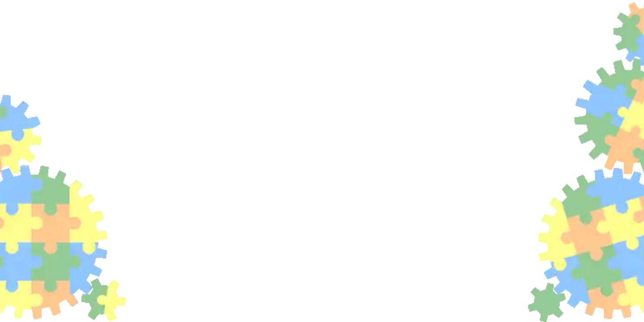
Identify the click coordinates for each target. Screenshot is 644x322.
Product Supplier (69, 72)
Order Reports (69, 161)
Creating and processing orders (98, 143)
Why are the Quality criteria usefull (100, 224)
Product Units (68, 206)
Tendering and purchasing (82, 54)
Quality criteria (67, 215)
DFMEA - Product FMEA (79, 233)
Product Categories (73, 80)
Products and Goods (74, 188)
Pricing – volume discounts (87, 179)
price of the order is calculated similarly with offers (448, 174)
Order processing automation (508, 132)
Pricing (55, 170)
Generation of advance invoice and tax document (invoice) (550, 121)
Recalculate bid (71, 125)
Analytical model (69, 63)
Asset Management (80, 26)
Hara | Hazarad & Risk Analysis (90, 241)
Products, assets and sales (82, 45)
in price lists (424, 192)
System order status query (86, 152)
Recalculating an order (498, 111)
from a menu (331, 104)
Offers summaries (75, 116)
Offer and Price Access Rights (91, 134)
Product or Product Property (86, 89)
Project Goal (63, 98)
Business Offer (66, 107)
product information (548, 219)
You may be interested (498, 142)
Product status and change (87, 197)
